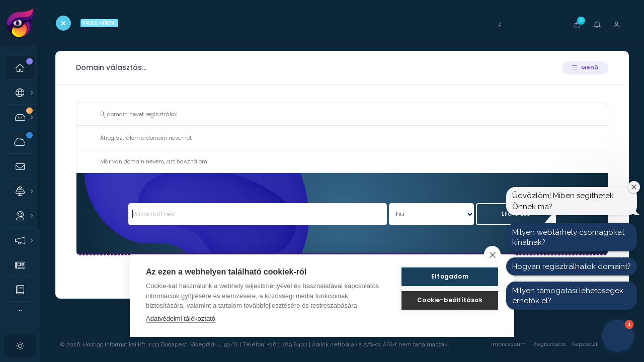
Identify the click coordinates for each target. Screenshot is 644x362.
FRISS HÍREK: (99, 23)
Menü (585, 67)
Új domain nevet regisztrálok (131, 115)
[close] (492, 254)
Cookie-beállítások (450, 300)
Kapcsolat (585, 344)
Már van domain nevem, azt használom (146, 162)
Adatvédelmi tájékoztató (181, 319)
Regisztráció (549, 344)
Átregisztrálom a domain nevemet (138, 138)
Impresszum (508, 344)
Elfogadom (450, 276)
